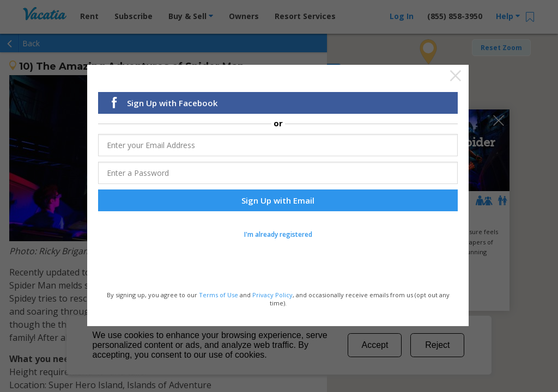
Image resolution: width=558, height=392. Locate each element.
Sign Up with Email (278, 201)
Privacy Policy (272, 295)
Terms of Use (219, 295)
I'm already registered (278, 235)
